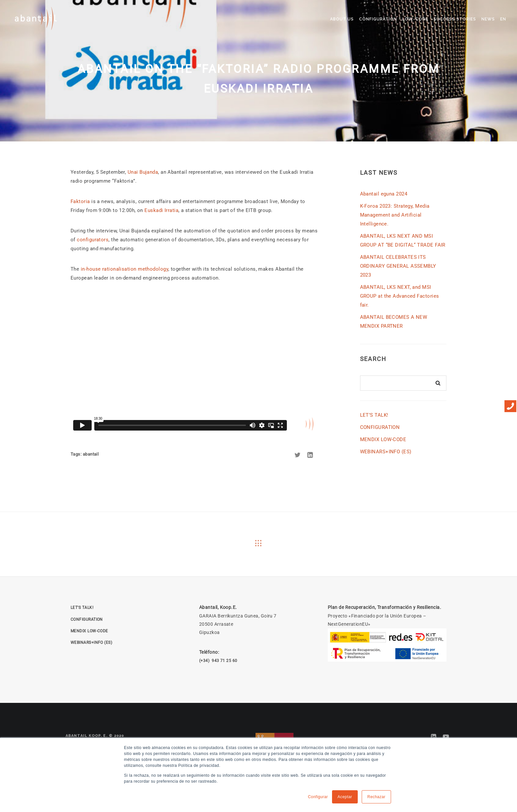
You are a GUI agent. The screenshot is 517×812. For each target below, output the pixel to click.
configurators (93, 240)
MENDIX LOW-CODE (383, 439)
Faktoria (80, 201)
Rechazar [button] (376, 797)
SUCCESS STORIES (455, 19)
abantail (91, 454)
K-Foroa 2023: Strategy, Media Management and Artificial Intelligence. (395, 215)
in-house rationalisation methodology (124, 269)
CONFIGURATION (378, 19)
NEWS (488, 19)
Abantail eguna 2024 (384, 194)
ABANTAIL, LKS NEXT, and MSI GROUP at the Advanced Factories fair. (400, 296)
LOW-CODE (415, 19)
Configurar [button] (318, 797)
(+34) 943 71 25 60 (218, 661)
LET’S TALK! (374, 415)
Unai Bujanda (143, 172)
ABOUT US (342, 19)
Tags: (77, 454)
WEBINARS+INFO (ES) (386, 452)
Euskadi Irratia (161, 210)
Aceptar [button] (345, 797)
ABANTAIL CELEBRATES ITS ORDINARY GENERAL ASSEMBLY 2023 (398, 266)
